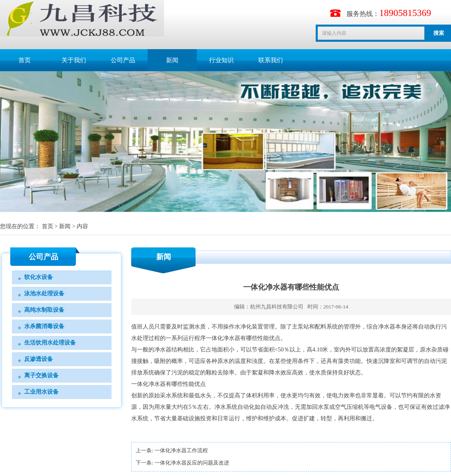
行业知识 (221, 60)
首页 (25, 60)
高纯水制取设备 (44, 310)
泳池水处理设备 (44, 294)
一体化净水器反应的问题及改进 (192, 463)
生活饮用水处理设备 (50, 343)
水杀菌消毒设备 (44, 326)
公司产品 (123, 60)
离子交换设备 (41, 375)
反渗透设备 (39, 359)
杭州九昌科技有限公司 (277, 307)
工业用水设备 (41, 392)
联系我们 (271, 60)
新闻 (172, 60)
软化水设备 (39, 277)
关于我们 (74, 60)
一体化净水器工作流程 (181, 450)
